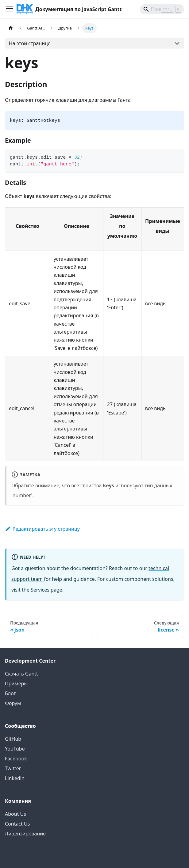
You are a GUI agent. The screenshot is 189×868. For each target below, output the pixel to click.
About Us (15, 814)
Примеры (16, 684)
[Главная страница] (11, 28)
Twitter (13, 768)
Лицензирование (25, 834)
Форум (13, 703)
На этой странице (30, 43)
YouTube (15, 749)
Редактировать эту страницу (42, 529)
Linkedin (15, 778)
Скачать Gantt (21, 674)
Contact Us (17, 824)
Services (40, 590)
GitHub (13, 739)
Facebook (16, 759)
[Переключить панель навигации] (10, 9)
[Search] (162, 9)
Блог (10, 693)
